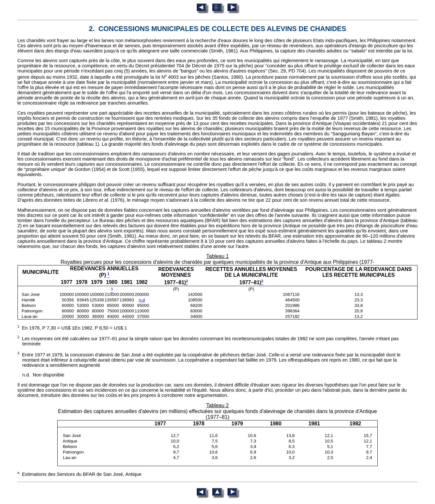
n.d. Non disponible (43, 375)
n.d (142, 300)
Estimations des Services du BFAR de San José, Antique (79, 474)
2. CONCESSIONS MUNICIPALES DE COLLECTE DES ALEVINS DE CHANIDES (217, 29)
